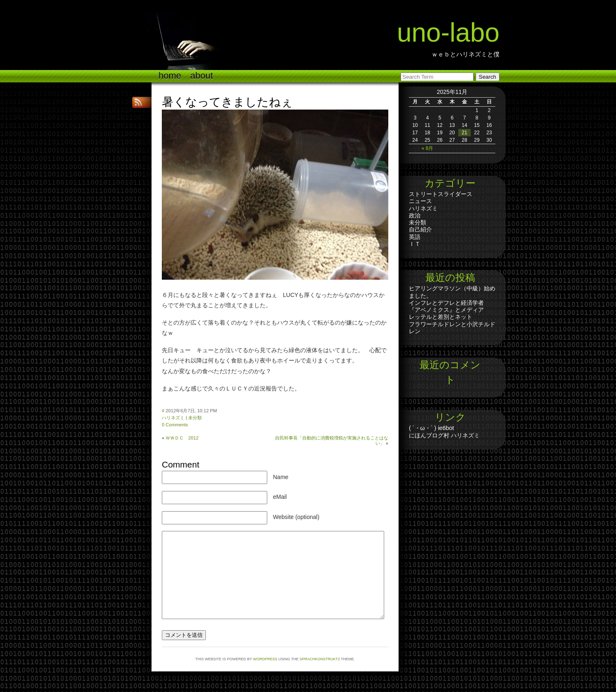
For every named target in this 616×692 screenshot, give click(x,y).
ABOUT (202, 76)
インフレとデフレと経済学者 (446, 303)
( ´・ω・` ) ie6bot (432, 428)
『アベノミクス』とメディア (446, 310)
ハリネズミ (173, 418)
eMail (280, 497)
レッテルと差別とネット (441, 317)
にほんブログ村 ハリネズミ (444, 435)
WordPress (265, 659)
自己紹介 (420, 229)
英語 (415, 237)
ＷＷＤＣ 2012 (182, 438)
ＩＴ (415, 244)
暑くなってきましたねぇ (227, 102)
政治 (415, 215)
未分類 (195, 418)
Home (170, 76)
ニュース (420, 201)
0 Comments (175, 425)
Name (281, 477)
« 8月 (428, 148)
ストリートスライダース (441, 194)
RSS (139, 102)
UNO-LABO (448, 33)
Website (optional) (296, 517)
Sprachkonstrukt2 (320, 659)
